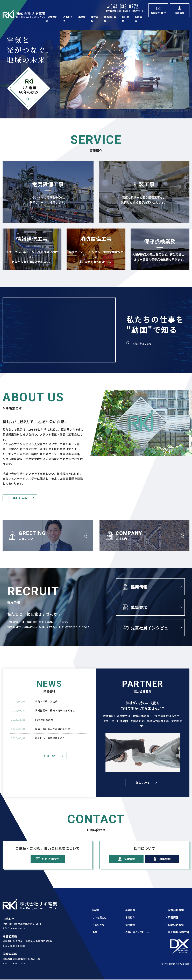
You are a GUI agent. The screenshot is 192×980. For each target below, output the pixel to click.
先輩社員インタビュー (138, 932)
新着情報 (138, 17)
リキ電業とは (53, 17)
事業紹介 (83, 17)
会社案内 (126, 17)
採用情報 (130, 925)
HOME (96, 911)
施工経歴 (95, 17)
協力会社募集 (111, 17)
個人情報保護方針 (179, 932)
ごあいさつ (69, 17)
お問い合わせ (176, 925)
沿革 (95, 932)
